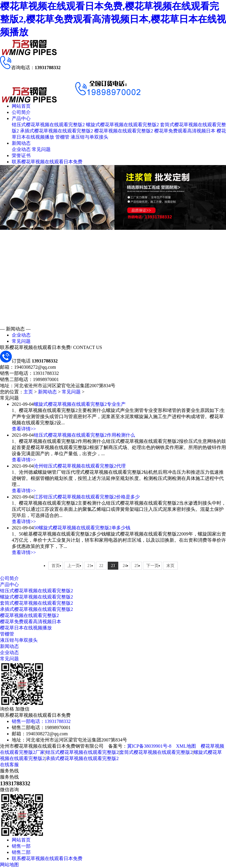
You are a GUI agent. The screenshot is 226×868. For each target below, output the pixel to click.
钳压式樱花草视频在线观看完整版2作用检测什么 (84, 435)
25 (137, 566)
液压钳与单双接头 (89, 137)
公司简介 (21, 112)
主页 (28, 392)
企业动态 (21, 149)
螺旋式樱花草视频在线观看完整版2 (122, 125)
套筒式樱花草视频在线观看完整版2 (36, 603)
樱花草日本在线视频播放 (26, 628)
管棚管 (62, 137)
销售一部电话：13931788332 (41, 721)
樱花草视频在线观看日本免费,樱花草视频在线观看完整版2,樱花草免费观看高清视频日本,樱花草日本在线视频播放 (113, 19)
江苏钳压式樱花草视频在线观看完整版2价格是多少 (87, 497)
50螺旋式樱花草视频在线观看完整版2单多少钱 (82, 528)
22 (101, 566)
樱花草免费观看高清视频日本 (185, 131)
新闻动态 (21, 143)
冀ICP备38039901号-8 (149, 746)
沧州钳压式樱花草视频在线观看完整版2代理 (80, 466)
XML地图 (186, 746)
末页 (170, 566)
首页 (56, 566)
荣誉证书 (21, 156)
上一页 (74, 566)
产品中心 (21, 118)
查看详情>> (24, 429)
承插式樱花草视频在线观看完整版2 (56, 131)
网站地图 (9, 865)
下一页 (152, 566)
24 (125, 566)
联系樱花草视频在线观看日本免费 (47, 162)
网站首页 (21, 106)
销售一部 (21, 846)
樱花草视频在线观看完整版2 (124, 131)
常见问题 (41, 149)
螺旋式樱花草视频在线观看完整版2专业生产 (80, 404)
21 (89, 566)
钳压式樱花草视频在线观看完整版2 (48, 125)
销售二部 (21, 852)
